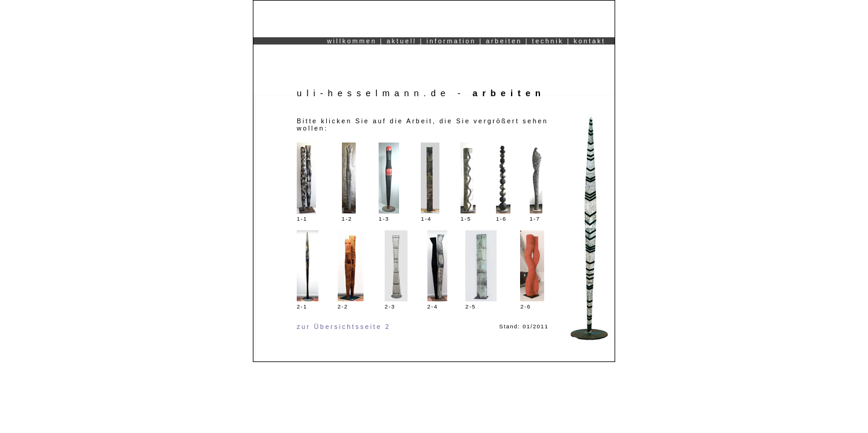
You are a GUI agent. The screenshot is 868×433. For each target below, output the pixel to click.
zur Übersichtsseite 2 (344, 327)
